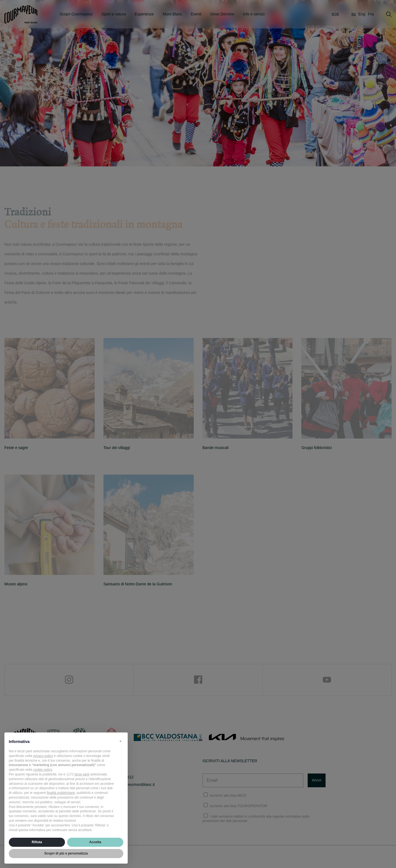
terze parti (82, 774)
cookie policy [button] (43, 770)
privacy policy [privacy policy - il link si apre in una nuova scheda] (43, 756)
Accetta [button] (95, 842)
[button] (121, 741)
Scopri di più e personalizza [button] (66, 853)
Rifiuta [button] (37, 842)
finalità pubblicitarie (61, 793)
